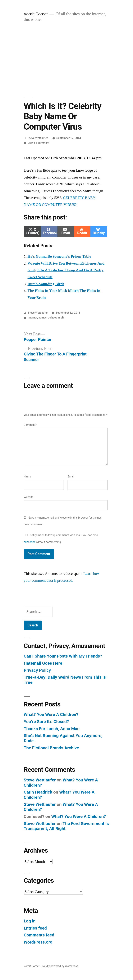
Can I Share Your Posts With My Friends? (63, 656)
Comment (31, 425)
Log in (30, 921)
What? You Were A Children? (51, 714)
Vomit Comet (36, 14)
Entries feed (35, 928)
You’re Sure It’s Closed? (46, 722)
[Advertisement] (66, 60)
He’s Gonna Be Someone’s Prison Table (59, 256)
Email (71, 477)
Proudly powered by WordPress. (60, 966)
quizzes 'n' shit (57, 318)
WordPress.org (38, 942)
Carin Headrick (38, 792)
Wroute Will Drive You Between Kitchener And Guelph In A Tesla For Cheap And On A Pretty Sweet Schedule (66, 270)
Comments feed (39, 935)
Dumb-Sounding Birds (46, 284)
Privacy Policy (37, 670)
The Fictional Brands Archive (51, 748)
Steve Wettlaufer (38, 138)
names (43, 318)
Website (29, 497)
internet (33, 318)
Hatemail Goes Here (43, 663)
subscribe (30, 542)
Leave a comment (39, 143)
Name (27, 477)
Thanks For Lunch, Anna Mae (52, 729)
